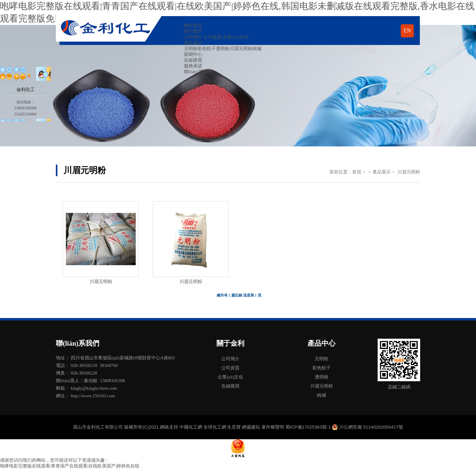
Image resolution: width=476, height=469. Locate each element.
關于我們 (193, 31)
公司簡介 (193, 37)
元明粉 (191, 49)
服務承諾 (193, 66)
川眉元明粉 (241, 49)
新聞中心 (193, 54)
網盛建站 (251, 427)
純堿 (257, 49)
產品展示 (193, 43)
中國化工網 (191, 427)
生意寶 (234, 427)
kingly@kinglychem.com (94, 388)
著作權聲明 (273, 427)
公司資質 (212, 37)
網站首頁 (193, 26)
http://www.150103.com (93, 396)
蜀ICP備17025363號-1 (308, 427)
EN (407, 31)
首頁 (357, 172)
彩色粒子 (207, 49)
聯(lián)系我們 (198, 72)
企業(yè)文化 (236, 37)
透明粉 (223, 49)
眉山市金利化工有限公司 (98, 427)
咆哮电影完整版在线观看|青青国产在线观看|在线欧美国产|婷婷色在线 (70, 466)
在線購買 (193, 60)
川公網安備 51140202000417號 (371, 427)
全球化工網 (215, 427)
